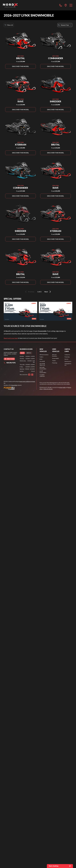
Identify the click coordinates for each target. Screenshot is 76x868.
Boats (41, 359)
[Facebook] (29, 375)
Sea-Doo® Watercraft (42, 364)
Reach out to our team (11, 338)
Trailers (41, 357)
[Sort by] (65, 25)
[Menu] (71, 5)
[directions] (66, 5)
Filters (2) (9, 25)
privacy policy (63, 387)
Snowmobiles (56, 358)
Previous (29, 292)
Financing (55, 363)
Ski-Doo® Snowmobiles (43, 368)
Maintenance (68, 361)
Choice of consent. (48, 389)
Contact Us (67, 355)
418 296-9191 (10, 363)
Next (48, 292)
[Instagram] (32, 375)
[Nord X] (10, 5)
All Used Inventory (55, 355)
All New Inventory (44, 355)
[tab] (22, 353)
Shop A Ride (14, 385)
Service (66, 359)
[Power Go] (20, 388)
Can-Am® (42, 361)
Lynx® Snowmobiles (43, 372)
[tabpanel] (27, 364)
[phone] (61, 5)
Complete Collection (42, 376)
